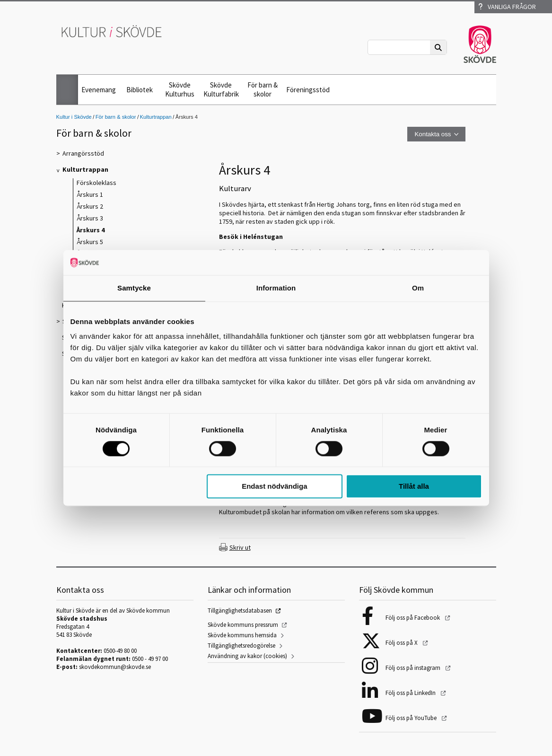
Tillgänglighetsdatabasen (240, 611)
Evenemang (99, 90)
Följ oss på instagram (414, 668)
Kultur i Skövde (74, 117)
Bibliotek (140, 90)
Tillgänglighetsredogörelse (241, 646)
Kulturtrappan (156, 117)
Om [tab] (418, 288)
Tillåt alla (414, 487)
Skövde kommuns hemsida (242, 635)
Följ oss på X (402, 643)
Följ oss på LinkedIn (411, 693)
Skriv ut (240, 547)
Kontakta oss (433, 134)
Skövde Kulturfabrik (221, 89)
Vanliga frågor (507, 7)
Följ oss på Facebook (413, 618)
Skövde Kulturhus (180, 89)
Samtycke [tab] (134, 288)
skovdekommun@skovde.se (115, 667)
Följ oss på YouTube (412, 718)
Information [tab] (276, 288)
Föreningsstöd (308, 90)
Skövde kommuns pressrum (243, 625)
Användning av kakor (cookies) (247, 656)
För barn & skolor (263, 89)
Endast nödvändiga (274, 487)
